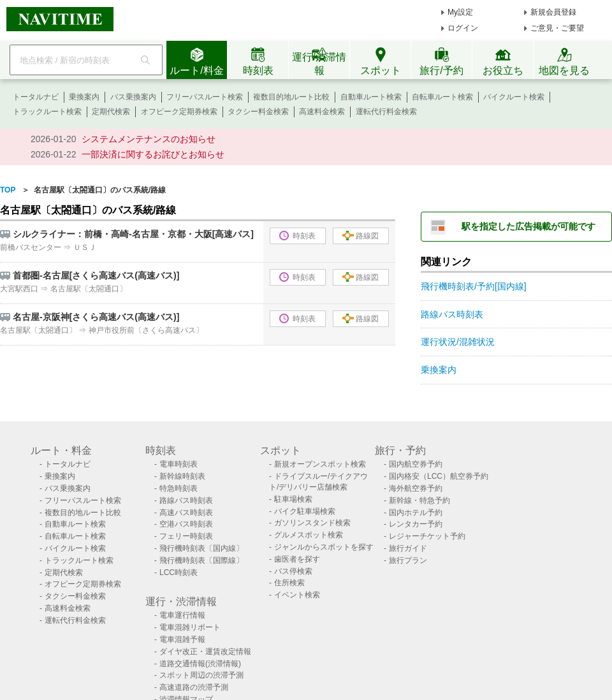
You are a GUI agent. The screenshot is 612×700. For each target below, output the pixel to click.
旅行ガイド (408, 548)
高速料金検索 (322, 112)
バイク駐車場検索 (305, 511)
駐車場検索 (293, 499)
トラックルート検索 (47, 112)
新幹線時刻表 (182, 476)
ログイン (463, 28)
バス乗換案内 (133, 97)
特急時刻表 (178, 488)
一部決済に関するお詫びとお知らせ (153, 154)
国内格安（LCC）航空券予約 (439, 476)
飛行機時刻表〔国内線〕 (201, 548)
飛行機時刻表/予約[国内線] (474, 286)
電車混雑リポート (190, 627)
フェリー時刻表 (186, 536)
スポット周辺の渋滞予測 (201, 675)
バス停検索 (293, 571)
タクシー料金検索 (258, 112)
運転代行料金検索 (386, 112)
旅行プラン (408, 560)
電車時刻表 (178, 464)
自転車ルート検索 (442, 97)
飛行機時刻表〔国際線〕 (201, 560)
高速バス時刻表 (186, 513)
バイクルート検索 (514, 97)
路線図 (361, 236)
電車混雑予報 (182, 639)
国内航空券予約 (416, 464)
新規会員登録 (553, 12)
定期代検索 (111, 112)
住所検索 (289, 583)
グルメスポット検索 (309, 535)
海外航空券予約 (416, 488)
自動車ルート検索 (371, 97)
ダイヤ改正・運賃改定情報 (205, 652)
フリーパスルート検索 (205, 97)
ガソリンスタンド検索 (312, 523)
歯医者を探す (297, 559)
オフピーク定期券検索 (179, 112)
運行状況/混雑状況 (458, 342)
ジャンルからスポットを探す (324, 547)
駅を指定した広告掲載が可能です (528, 226)
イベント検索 (297, 595)
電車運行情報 (182, 615)
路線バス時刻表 (452, 314)
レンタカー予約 (416, 524)
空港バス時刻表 (186, 524)
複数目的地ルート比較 (291, 97)
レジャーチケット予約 (427, 536)
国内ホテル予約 (416, 513)
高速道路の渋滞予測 (194, 687)
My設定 (460, 12)
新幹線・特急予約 (419, 500)
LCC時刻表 (178, 572)
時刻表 (297, 236)
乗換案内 (84, 97)
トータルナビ (36, 97)
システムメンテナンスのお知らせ (149, 139)
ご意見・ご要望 (557, 28)
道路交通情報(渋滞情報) (200, 664)
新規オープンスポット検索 (320, 464)
